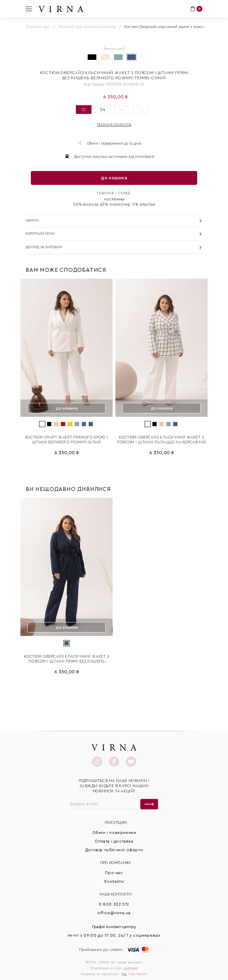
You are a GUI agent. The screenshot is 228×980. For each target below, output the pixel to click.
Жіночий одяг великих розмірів (87, 27)
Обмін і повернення (114, 833)
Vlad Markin (134, 974)
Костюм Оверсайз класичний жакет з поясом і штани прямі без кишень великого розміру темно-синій (66, 659)
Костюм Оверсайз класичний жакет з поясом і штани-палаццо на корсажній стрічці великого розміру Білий (161, 440)
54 (103, 110)
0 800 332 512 (114, 904)
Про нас (114, 873)
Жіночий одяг (38, 27)
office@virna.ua (114, 913)
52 (84, 110)
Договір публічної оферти (114, 850)
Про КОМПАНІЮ (116, 863)
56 (122, 110)
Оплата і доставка (114, 841)
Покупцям (116, 822)
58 (141, 110)
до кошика (114, 178)
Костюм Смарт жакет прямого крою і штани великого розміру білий (67, 440)
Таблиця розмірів (114, 125)
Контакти (114, 881)
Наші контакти (116, 894)
